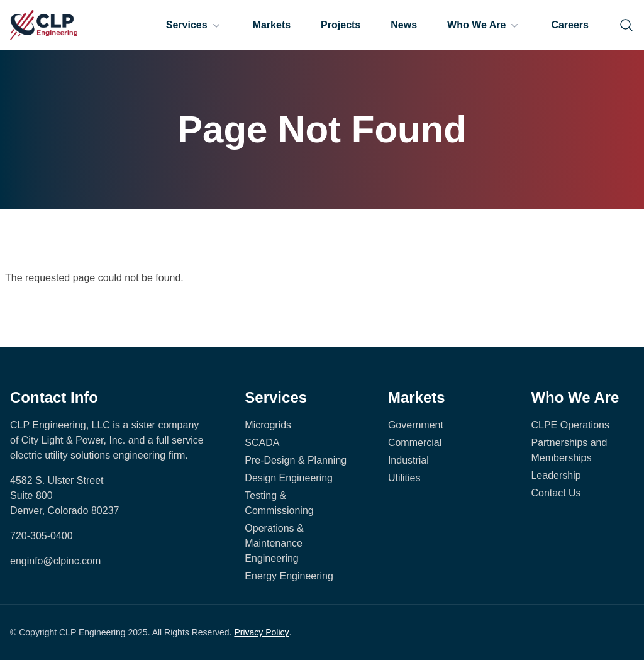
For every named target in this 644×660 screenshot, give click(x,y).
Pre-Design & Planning (296, 460)
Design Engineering (289, 478)
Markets (272, 25)
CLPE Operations (570, 425)
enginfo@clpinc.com (55, 561)
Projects (341, 25)
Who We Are (484, 25)
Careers (570, 25)
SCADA (262, 443)
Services (194, 25)
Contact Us (556, 493)
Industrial (408, 460)
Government (416, 425)
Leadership (556, 475)
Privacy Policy (261, 632)
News (404, 25)
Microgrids (268, 425)
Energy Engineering (289, 576)
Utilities (404, 478)
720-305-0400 (42, 536)
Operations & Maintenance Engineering (274, 543)
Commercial (415, 443)
